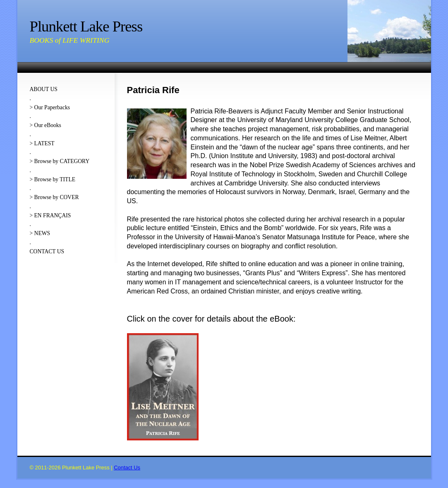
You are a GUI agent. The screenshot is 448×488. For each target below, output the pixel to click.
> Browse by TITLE (53, 179)
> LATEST (42, 143)
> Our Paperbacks (50, 107)
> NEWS (40, 233)
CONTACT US (47, 251)
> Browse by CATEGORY (60, 161)
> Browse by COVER (54, 197)
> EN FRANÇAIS (50, 215)
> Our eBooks (46, 125)
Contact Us (127, 468)
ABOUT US (44, 89)
